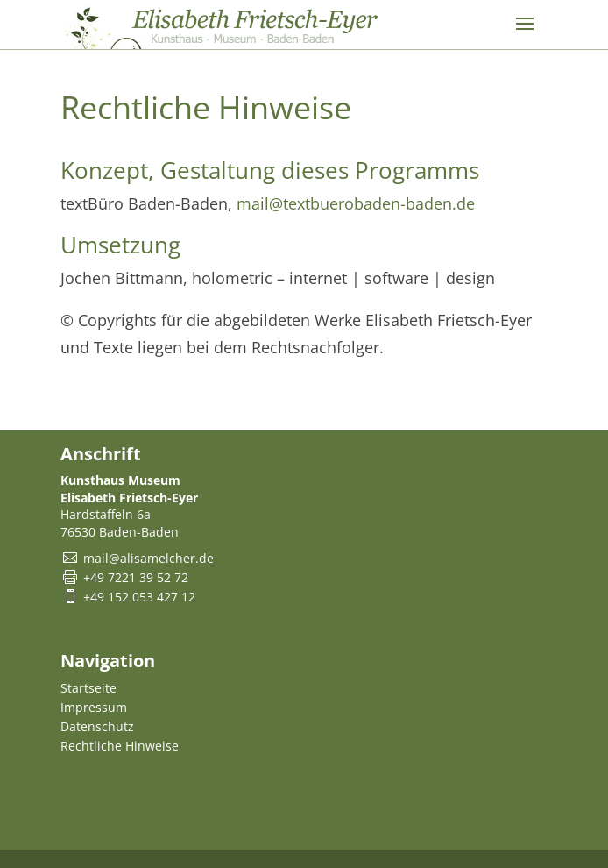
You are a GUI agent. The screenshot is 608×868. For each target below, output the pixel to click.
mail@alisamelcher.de (148, 558)
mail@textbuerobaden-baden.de (356, 203)
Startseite (88, 688)
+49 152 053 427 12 (139, 597)
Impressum (94, 707)
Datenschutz (97, 726)
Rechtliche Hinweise (120, 746)
